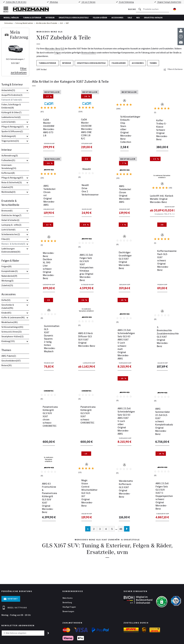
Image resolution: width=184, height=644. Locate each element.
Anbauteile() (8, 90)
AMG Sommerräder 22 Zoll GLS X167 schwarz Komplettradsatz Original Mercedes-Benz (162, 417)
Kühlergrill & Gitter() (11, 112)
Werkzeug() (7, 281)
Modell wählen (11, 18)
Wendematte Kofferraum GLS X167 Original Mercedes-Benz (124, 488)
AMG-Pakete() (9, 356)
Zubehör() (7, 187)
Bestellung (67, 587)
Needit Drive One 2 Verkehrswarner (83, 200)
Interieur (50, 18)
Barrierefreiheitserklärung (104, 638)
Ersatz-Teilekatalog (126, 2)
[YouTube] (174, 639)
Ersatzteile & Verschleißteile (74, 18)
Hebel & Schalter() (10, 220)
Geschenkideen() (11, 361)
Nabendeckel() (9, 276)
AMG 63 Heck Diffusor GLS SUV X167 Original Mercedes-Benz (85, 343)
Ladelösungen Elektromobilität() (11, 250)
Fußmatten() (8, 160)
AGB (63, 638)
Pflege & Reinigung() (13, 127)
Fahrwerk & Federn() (12, 100)
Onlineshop (8, 23)
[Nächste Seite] (127, 513)
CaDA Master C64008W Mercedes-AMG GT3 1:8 (48, 134)
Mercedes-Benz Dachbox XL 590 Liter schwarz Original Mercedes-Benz (48, 270)
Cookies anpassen (74, 638)
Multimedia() (8, 192)
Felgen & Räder (100, 18)
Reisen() (7, 365)
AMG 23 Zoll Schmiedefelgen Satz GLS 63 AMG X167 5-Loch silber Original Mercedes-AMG (124, 418)
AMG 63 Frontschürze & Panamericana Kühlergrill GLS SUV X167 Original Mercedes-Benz (48, 489)
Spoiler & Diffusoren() (12, 131)
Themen (6, 350)
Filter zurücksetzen (19, 71)
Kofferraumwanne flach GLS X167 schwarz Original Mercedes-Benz (161, 270)
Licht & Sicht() (8, 122)
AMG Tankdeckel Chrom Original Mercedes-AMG (123, 200)
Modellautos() (10, 322)
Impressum (45, 638)
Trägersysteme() (10, 141)
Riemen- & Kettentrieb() (13, 244)
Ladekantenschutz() (11, 117)
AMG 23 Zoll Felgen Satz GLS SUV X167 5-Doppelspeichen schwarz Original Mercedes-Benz (162, 489)
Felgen (57, 53)
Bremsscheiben (89, 53)
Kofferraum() (8, 173)
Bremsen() (7, 211)
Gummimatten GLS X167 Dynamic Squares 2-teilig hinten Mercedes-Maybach (48, 344)
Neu (138, 18)
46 (121, 513)
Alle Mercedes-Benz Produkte (47, 23)
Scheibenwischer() (11, 234)
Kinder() (6, 313)
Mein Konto (68, 583)
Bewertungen (68, 596)
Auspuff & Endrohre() (12, 95)
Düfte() (6, 300)
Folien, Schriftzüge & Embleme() (11, 106)
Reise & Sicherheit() (12, 182)
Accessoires (117, 18)
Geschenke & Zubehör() (8, 306)
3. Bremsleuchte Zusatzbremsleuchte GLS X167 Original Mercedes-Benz (162, 344)
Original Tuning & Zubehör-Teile (169, 2)
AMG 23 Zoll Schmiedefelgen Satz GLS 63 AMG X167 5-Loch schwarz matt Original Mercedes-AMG (124, 346)
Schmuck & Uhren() (12, 332)
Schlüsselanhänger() (12, 327)
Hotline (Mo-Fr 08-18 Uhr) (16, 2)
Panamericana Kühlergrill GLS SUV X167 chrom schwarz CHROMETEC (48, 415)
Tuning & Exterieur (32, 18)
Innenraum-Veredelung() (9, 167)
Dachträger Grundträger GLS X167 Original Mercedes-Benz (123, 270)
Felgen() (6, 266)
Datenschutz (55, 638)
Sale (130, 18)
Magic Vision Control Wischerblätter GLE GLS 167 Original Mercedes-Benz (86, 489)
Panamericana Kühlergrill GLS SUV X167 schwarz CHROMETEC (86, 415)
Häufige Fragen (69, 592)
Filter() (6, 239)
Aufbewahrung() (10, 156)
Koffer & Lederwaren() (13, 317)
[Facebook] (167, 639)
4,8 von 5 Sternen (88, 2)
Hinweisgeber (87, 638)
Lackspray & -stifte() (11, 225)
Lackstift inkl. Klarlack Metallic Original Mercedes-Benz (160, 202)
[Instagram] (180, 639)
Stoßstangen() (9, 136)
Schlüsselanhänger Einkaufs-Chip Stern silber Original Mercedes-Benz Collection (124, 137)
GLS (62, 23)
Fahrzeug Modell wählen (24, 23)
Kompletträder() (10, 271)
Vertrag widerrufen (123, 638)
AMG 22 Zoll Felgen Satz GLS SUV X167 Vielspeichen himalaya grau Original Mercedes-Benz (86, 273)
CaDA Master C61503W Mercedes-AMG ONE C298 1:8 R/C (85, 135)
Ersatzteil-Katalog (153, 18)
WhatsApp (54, 2)
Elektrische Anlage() (11, 215)
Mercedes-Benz (53, 49)
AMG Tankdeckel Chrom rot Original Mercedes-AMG (48, 202)
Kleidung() (8, 341)
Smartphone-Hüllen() (12, 336)
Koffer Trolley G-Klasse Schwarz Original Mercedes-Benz (161, 135)
